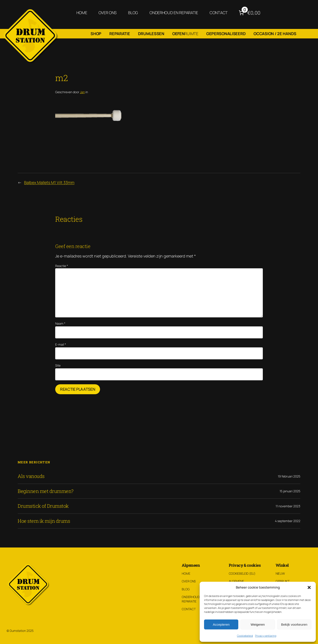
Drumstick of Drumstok (43, 506)
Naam (60, 323)
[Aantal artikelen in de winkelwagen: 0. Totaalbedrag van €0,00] (249, 13)
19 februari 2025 (289, 476)
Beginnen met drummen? (46, 491)
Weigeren (258, 624)
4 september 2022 (288, 521)
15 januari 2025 (290, 491)
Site (58, 365)
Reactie (62, 266)
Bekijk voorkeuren (294, 624)
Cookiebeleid (245, 636)
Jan (82, 92)
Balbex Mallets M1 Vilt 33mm (49, 182)
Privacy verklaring (266, 636)
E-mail (61, 344)
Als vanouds (31, 476)
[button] (309, 587)
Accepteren (221, 624)
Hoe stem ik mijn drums (44, 521)
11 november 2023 (288, 506)
